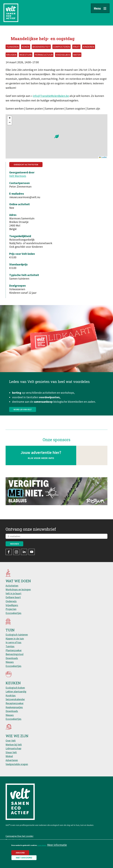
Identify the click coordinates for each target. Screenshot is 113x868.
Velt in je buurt (13, 593)
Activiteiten (12, 586)
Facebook (9, 552)
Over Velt (11, 741)
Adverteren (12, 760)
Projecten (11, 609)
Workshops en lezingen (18, 589)
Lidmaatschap (13, 748)
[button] (56, 136)
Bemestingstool (14, 654)
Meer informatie (57, 845)
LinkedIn (24, 552)
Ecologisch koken (15, 688)
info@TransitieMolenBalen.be (51, 96)
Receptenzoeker (15, 703)
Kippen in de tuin (15, 639)
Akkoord (20, 853)
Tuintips (10, 646)
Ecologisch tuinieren (17, 635)
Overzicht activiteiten (26, 165)
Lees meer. (42, 845)
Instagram (16, 552)
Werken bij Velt (14, 745)
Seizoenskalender (15, 699)
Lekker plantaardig (16, 691)
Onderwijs (11, 601)
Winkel (9, 756)
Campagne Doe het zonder (19, 836)
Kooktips (11, 695)
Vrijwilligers (12, 605)
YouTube (32, 552)
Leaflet (103, 157)
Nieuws (10, 662)
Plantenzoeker (14, 650)
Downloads (12, 658)
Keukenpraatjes (14, 707)
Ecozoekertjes (13, 613)
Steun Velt (11, 752)
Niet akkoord (24, 858)
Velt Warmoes (18, 176)
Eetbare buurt (13, 597)
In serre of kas (13, 642)
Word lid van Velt (23, 421)
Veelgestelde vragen (17, 764)
